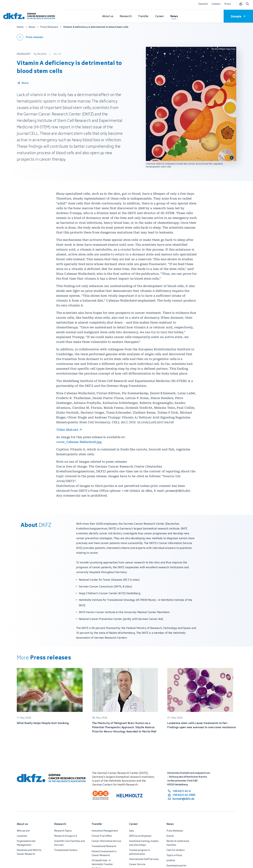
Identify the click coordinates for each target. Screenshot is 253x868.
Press (228, 4)
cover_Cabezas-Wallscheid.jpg (79, 442)
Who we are (23, 831)
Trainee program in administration (139, 852)
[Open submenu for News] (174, 16)
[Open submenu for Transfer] (143, 16)
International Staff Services (144, 859)
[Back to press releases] (30, 37)
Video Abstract (68, 430)
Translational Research (104, 846)
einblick (171, 860)
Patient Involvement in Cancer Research (104, 853)
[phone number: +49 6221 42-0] (181, 791)
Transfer (97, 824)
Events (170, 836)
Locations (22, 836)
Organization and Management (26, 843)
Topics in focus (174, 855)
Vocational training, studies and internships (144, 843)
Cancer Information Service (106, 841)
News (170, 824)
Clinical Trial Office (102, 836)
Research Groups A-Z (66, 836)
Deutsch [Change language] (203, 4)
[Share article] (23, 83)
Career (133, 824)
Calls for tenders (176, 850)
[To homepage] (30, 16)
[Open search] (247, 4)
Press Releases (175, 831)
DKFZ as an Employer (140, 836)
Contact (216, 4)
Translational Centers (66, 850)
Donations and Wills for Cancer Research (29, 852)
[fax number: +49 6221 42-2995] (181, 795)
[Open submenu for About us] (108, 16)
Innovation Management (105, 831)
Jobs (131, 831)
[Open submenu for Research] (126, 16)
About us (22, 824)
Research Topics (63, 831)
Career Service (137, 864)
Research (60, 824)
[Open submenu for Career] (160, 16)
